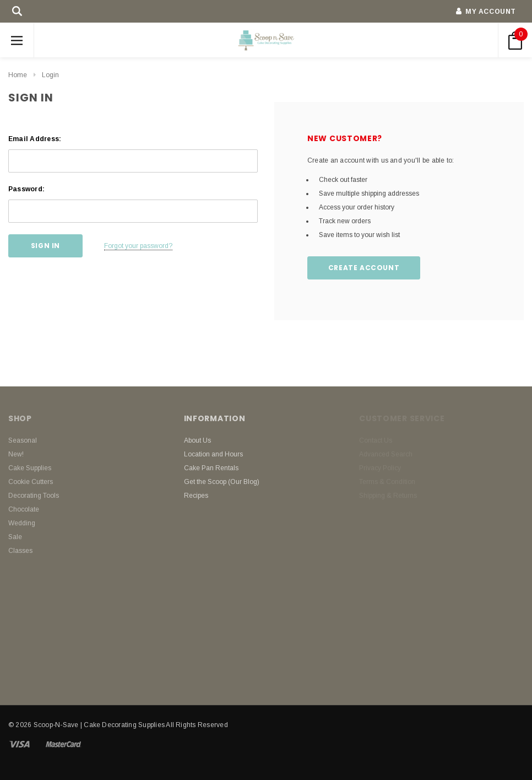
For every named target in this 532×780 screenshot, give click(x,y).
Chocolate (24, 509)
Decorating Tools (34, 496)
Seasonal (23, 440)
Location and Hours (213, 454)
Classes (20, 551)
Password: (26, 189)
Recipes (196, 496)
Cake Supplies (30, 468)
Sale (15, 537)
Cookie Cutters (31, 482)
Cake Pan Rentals (211, 468)
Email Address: (35, 139)
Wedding (22, 523)
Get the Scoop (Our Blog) (222, 482)
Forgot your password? (138, 246)
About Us (197, 440)
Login (50, 75)
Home (18, 75)
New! (16, 454)
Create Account (364, 268)
